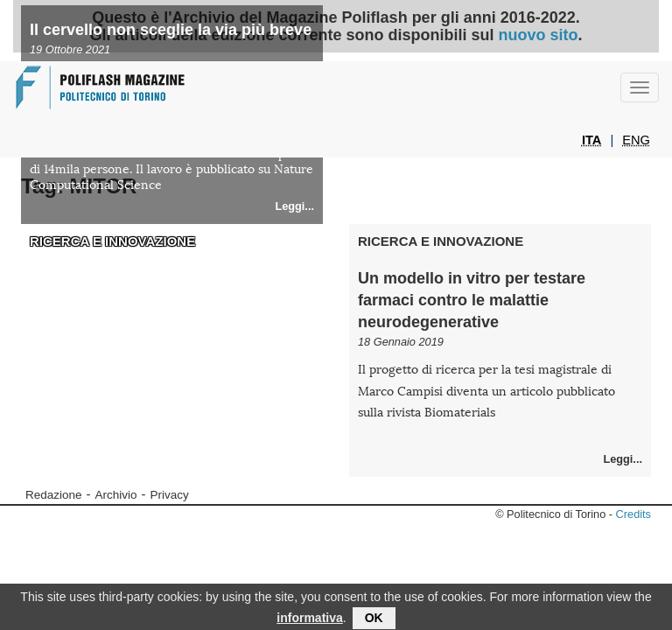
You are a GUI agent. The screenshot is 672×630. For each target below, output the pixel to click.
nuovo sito (539, 35)
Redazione (54, 495)
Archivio (116, 495)
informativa (309, 621)
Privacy (170, 495)
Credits (633, 514)
